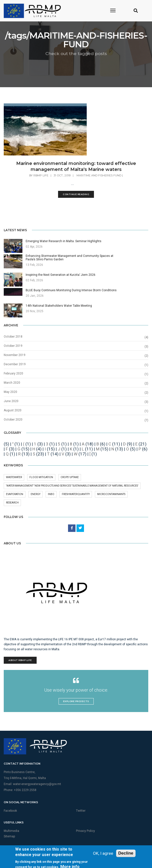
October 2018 (13, 337)
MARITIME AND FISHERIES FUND (99, 175)
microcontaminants (111, 494)
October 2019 (13, 346)
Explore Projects (76, 701)
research (12, 503)
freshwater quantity (76, 494)
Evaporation (15, 494)
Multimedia (11, 831)
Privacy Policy (85, 831)
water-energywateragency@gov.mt (37, 784)
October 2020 (13, 420)
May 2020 (10, 392)
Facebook (10, 811)
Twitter (81, 811)
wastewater (14, 477)
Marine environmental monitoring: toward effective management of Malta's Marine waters (76, 166)
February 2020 (13, 373)
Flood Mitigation (41, 477)
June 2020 (11, 401)
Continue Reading (76, 194)
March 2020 (12, 383)
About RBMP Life (20, 660)
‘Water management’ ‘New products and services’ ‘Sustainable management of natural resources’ (72, 486)
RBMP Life (41, 175)
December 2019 (15, 364)
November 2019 (15, 355)
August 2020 (13, 410)
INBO (51, 494)
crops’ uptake (70, 477)
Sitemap (9, 836)
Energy (36, 494)
